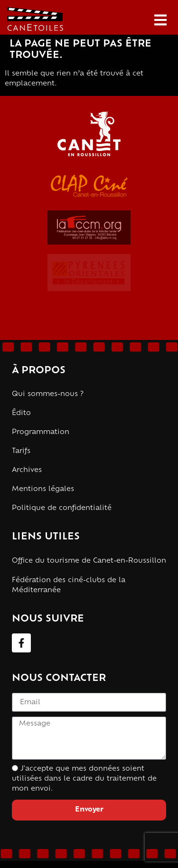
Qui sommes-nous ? (48, 394)
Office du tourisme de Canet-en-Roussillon (89, 561)
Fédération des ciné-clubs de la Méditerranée (69, 585)
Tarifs (21, 451)
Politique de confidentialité (62, 508)
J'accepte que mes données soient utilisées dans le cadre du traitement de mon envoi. (84, 779)
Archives (27, 470)
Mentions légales (43, 489)
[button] (160, 20)
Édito (21, 413)
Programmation (41, 432)
